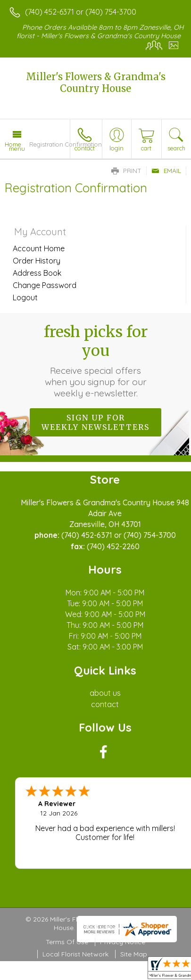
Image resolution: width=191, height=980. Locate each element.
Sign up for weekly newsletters (95, 422)
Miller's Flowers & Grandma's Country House (96, 82)
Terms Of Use (67, 942)
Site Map (134, 954)
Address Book (37, 273)
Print (126, 171)
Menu (17, 148)
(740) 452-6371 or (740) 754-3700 (81, 12)
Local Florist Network (75, 954)
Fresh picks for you (96, 361)
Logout (25, 297)
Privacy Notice (123, 942)
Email (166, 171)
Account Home (39, 248)
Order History (37, 261)
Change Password (45, 285)
